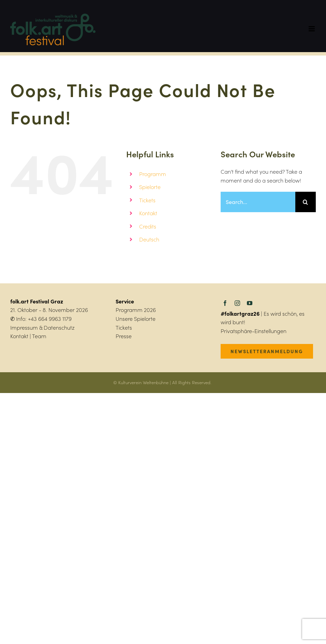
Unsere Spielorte (136, 319)
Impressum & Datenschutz (42, 327)
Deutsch (149, 239)
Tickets (147, 200)
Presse (124, 336)
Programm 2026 (136, 310)
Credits (148, 226)
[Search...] (258, 202)
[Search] (306, 202)
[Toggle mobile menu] (312, 29)
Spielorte (150, 187)
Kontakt (148, 213)
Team (39, 336)
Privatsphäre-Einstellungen (254, 331)
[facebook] (225, 303)
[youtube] (250, 303)
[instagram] (237, 303)
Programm (153, 174)
